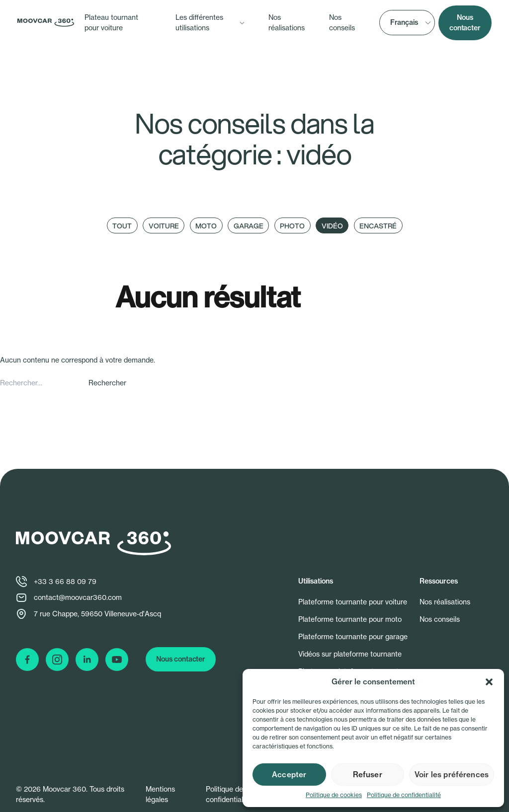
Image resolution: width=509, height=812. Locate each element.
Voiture (164, 226)
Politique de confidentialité (404, 795)
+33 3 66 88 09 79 (65, 582)
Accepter (289, 775)
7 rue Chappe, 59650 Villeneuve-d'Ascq (97, 614)
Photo (292, 226)
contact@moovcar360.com (78, 597)
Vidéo (332, 226)
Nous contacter (465, 23)
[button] (489, 682)
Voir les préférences (452, 775)
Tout (122, 226)
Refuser (368, 775)
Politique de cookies (334, 795)
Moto (206, 226)
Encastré (378, 226)
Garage (249, 226)
